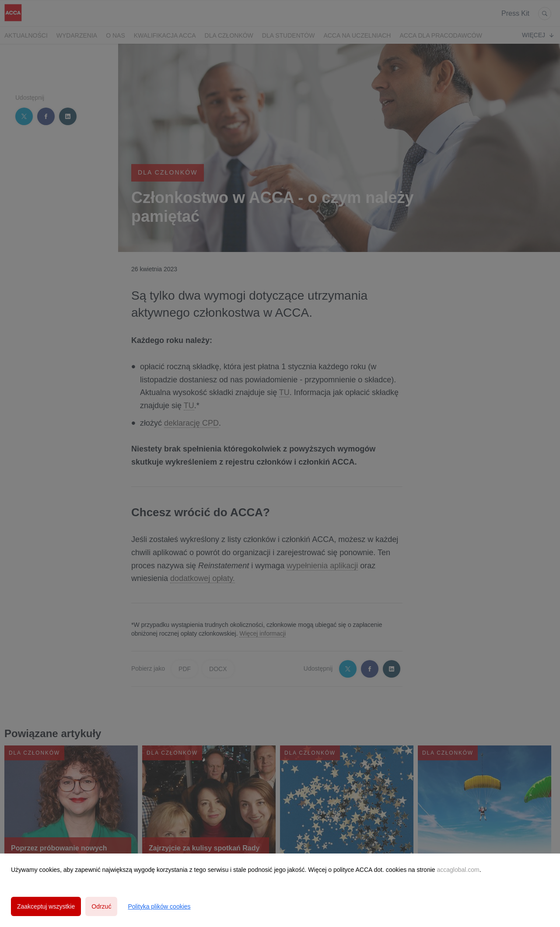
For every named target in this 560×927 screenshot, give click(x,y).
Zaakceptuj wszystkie (46, 906)
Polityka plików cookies (159, 906)
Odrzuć (101, 906)
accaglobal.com (458, 870)
